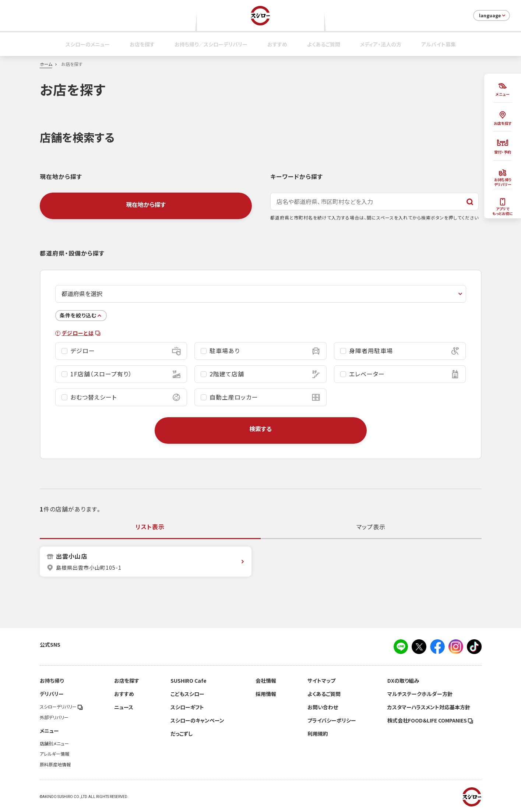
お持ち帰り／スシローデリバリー (211, 44)
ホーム (46, 64)
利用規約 (318, 734)
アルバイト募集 (439, 44)
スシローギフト (187, 707)
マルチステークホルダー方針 (420, 694)
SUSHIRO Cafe (189, 681)
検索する (260, 429)
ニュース (124, 707)
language (493, 15)
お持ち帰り (52, 681)
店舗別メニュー (54, 744)
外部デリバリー (54, 717)
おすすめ (277, 44)
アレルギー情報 (54, 754)
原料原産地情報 (55, 764)
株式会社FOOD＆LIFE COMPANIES (430, 720)
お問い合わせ (323, 707)
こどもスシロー (187, 694)
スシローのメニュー (88, 44)
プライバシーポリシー (332, 720)
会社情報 (266, 681)
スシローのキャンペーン (197, 720)
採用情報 (266, 694)
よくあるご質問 (324, 44)
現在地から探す (146, 204)
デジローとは (81, 333)
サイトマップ (321, 681)
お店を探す (142, 44)
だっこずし (182, 734)
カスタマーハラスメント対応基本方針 (429, 707)
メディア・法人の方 (381, 44)
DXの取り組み (403, 681)
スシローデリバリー (61, 707)
